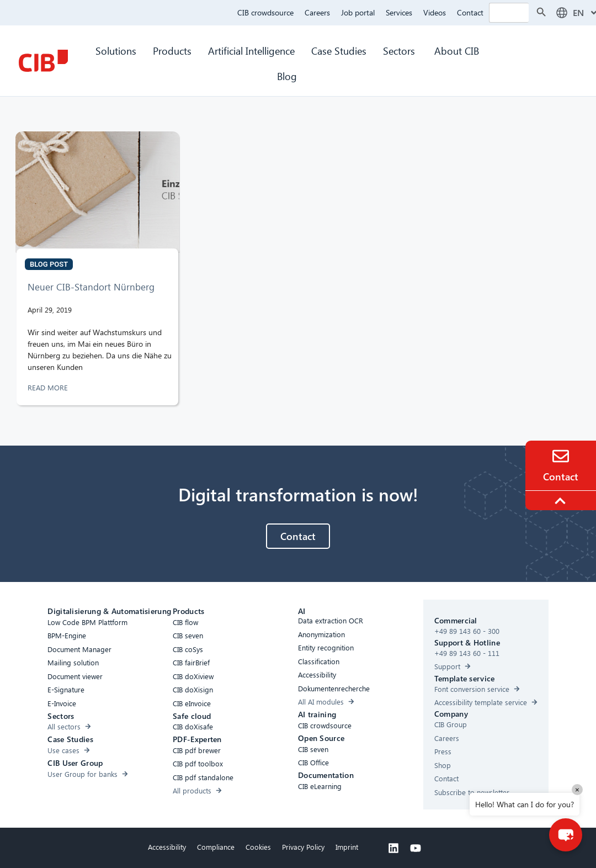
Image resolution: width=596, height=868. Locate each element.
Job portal (358, 12)
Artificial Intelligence (251, 51)
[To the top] (562, 501)
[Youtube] (416, 848)
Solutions (116, 51)
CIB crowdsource (265, 12)
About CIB (457, 51)
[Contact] (561, 456)
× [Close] (577, 789)
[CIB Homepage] (43, 61)
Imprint (347, 847)
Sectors (400, 51)
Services (399, 12)
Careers (317, 12)
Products (172, 51)
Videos (435, 12)
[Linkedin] (393, 848)
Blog (287, 76)
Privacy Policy (303, 847)
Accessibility (167, 847)
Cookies (258, 847)
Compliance (216, 847)
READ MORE (49, 387)
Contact (470, 12)
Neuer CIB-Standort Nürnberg (91, 287)
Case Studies (339, 51)
